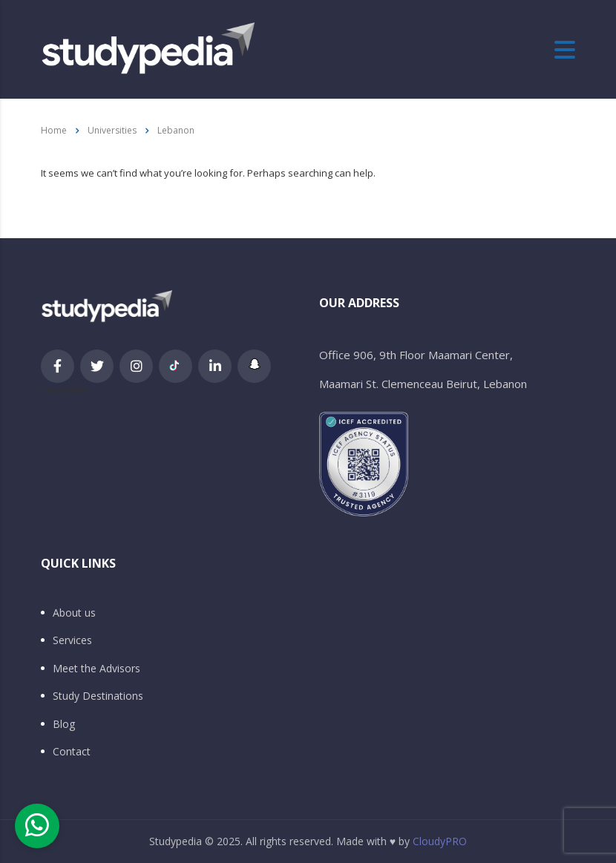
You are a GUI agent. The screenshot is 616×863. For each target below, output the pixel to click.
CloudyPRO (440, 841)
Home (54, 130)
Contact (72, 752)
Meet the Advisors (96, 669)
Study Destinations (98, 696)
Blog (64, 724)
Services (72, 640)
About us (74, 613)
